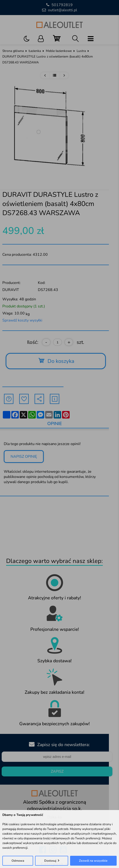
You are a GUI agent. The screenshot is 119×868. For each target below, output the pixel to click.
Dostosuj (50, 861)
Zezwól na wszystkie (93, 861)
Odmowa (18, 861)
